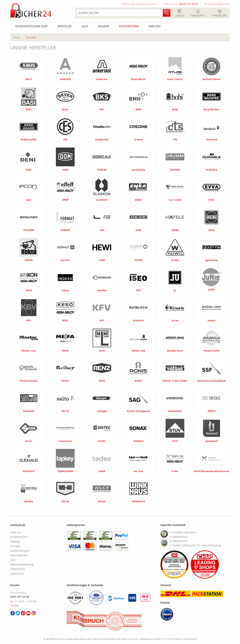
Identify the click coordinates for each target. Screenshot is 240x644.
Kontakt (15, 605)
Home (17, 37)
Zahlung (15, 541)
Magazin (103, 26)
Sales (85, 26)
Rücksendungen (20, 551)
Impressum (17, 574)
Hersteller (64, 26)
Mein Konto (198, 13)
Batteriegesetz (19, 555)
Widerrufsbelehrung (22, 564)
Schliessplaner (129, 26)
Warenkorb (219, 13)
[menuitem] (20, 37)
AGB (13, 560)
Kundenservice (19, 537)
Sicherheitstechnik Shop (31, 26)
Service (180, 13)
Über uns (154, 26)
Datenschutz (18, 569)
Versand (15, 546)
